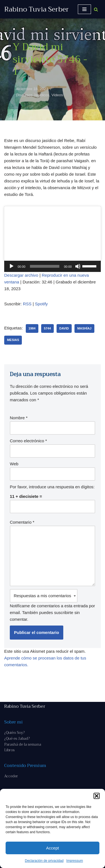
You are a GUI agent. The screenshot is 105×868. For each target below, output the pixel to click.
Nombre (19, 418)
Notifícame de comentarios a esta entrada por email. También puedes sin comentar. (52, 605)
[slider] (45, 266)
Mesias (13, 340)
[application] (53, 266)
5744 (47, 328)
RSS (27, 304)
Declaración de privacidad (44, 861)
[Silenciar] (78, 266)
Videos (57, 95)
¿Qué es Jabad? (17, 738)
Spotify (41, 304)
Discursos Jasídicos (33, 95)
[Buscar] (96, 9)
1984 (32, 328)
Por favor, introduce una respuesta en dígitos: (52, 487)
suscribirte (64, 612)
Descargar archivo (21, 275)
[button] (97, 796)
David (64, 328)
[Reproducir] (11, 266)
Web (14, 464)
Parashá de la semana (23, 744)
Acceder (11, 776)
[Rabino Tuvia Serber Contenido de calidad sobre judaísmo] (37, 9)
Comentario (22, 522)
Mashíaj (84, 328)
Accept (53, 848)
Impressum (75, 861)
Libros (9, 750)
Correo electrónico (28, 441)
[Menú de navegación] (84, 9)
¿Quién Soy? (14, 733)
